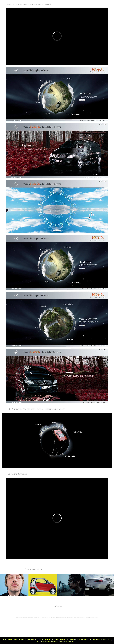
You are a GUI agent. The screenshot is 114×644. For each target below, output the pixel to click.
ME (14, 4)
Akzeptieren (63, 641)
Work (9, 4)
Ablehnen (71, 641)
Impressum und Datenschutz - (34, 4)
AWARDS (19, 4)
